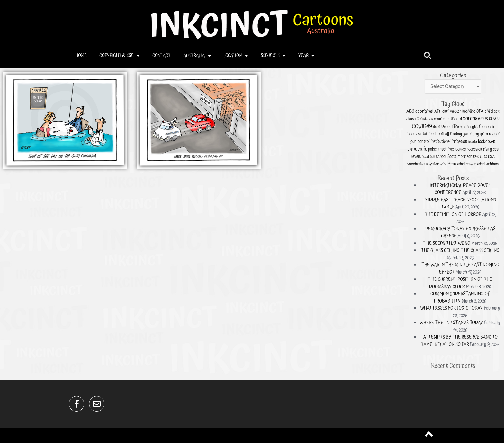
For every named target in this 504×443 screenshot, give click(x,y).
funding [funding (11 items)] (491, 194)
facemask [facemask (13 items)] (477, 194)
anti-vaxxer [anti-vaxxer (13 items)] (490, 186)
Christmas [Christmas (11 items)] (481, 189)
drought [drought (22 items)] (497, 191)
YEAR (306, 56)
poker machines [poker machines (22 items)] (487, 199)
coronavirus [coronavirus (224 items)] (498, 189)
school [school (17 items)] (486, 201)
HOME (81, 55)
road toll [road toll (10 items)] (482, 202)
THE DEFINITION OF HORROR (490, 221)
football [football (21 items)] (487, 194)
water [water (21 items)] (484, 204)
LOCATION (235, 56)
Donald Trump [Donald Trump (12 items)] (490, 191)
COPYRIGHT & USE (119, 56)
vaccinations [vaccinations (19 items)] (479, 204)
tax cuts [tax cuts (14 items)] (500, 201)
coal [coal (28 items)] (492, 189)
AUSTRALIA (197, 56)
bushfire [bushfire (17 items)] (496, 186)
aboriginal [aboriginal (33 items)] (481, 186)
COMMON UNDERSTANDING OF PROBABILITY (493, 249)
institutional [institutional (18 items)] (486, 196)
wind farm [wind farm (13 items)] (489, 204)
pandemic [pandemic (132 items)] (478, 199)
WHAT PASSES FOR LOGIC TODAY (490, 253)
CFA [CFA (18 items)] (500, 186)
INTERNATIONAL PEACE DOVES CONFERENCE (493, 212)
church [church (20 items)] (486, 189)
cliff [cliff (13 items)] (489, 189)
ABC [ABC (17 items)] (476, 186)
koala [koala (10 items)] (497, 196)
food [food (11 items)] (483, 194)
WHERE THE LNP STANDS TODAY (490, 257)
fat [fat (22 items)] (481, 194)
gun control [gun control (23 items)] (479, 196)
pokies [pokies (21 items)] (493, 199)
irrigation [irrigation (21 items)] (493, 196)
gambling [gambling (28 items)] (496, 194)
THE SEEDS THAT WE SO (488, 231)
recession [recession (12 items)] (498, 199)
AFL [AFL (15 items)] (485, 186)
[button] (428, 56)
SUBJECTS (273, 56)
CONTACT (161, 55)
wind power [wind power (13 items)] (495, 204)
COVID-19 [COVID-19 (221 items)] (480, 191)
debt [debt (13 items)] (485, 191)
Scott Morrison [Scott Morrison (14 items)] (493, 201)
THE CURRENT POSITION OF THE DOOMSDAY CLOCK (493, 244)
